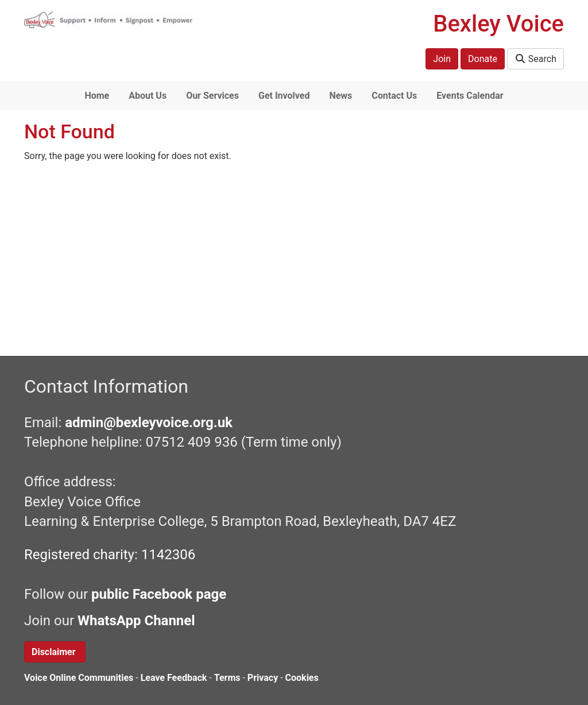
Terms (227, 678)
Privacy (263, 678)
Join (442, 59)
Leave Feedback (174, 678)
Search (535, 59)
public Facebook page (159, 594)
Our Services (212, 96)
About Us (148, 96)
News (341, 96)
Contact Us (394, 96)
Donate (483, 59)
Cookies (302, 678)
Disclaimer (55, 652)
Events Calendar (470, 96)
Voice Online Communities (79, 678)
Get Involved (284, 96)
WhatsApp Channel (138, 621)
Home (97, 96)
